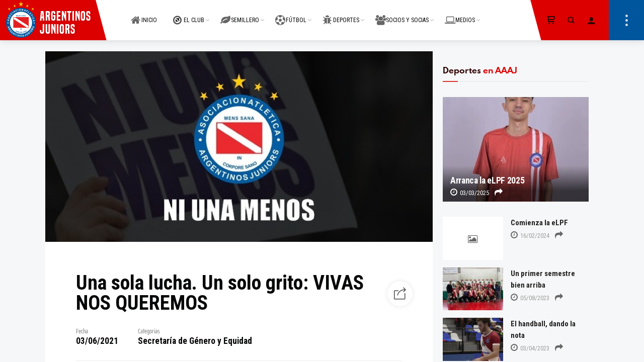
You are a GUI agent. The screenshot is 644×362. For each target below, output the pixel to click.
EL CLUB (189, 14)
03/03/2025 (470, 193)
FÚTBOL (291, 14)
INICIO (144, 14)
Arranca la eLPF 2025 (487, 180)
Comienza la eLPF (539, 223)
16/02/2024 (530, 236)
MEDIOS (460, 14)
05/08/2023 (530, 298)
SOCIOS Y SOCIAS (402, 14)
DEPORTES (341, 14)
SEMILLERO (240, 14)
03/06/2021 (97, 341)
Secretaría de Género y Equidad (195, 341)
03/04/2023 (530, 348)
